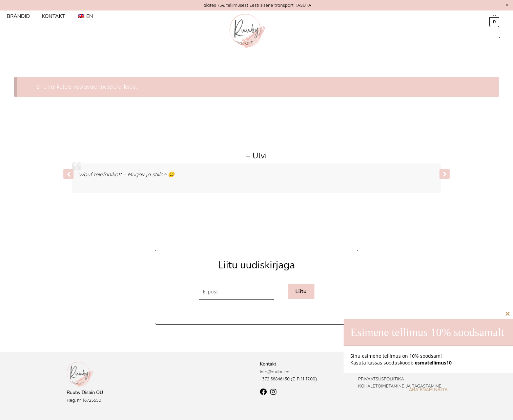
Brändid (18, 16)
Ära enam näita (428, 390)
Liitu (301, 291)
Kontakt (53, 16)
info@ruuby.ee (275, 372)
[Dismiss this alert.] (507, 5)
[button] (445, 174)
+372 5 (266, 379)
